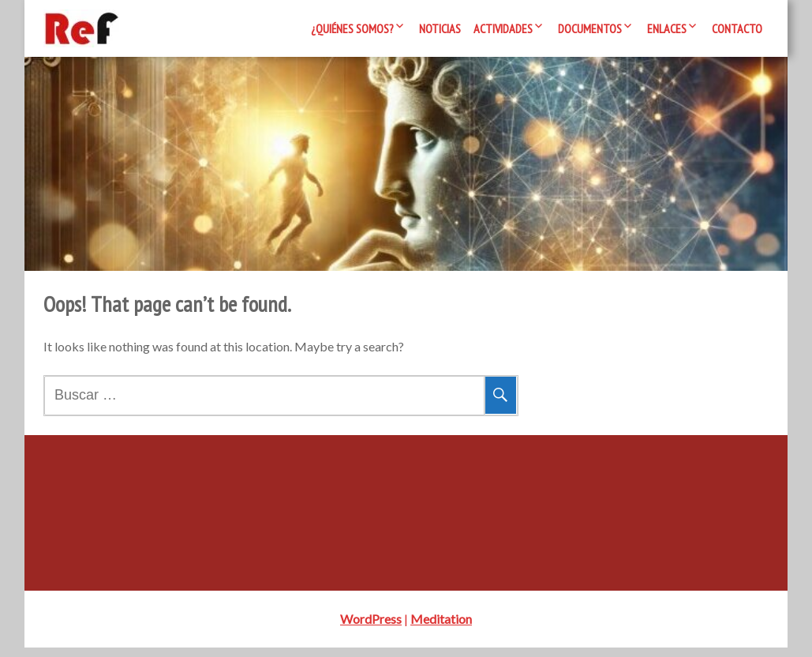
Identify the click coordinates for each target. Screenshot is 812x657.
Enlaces (667, 28)
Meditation (441, 628)
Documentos (590, 28)
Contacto (737, 28)
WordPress (371, 628)
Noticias (440, 28)
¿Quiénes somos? (352, 28)
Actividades (503, 28)
